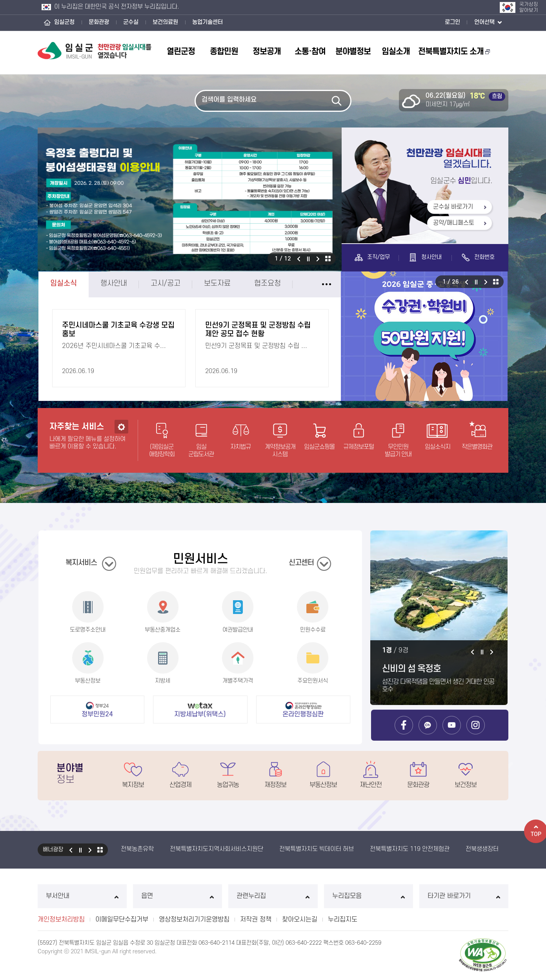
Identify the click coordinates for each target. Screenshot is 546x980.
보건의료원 (165, 22)
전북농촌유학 (137, 849)
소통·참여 (310, 52)
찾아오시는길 (300, 920)
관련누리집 (273, 896)
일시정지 (308, 259)
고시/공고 (127, 283)
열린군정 (181, 52)
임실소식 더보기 (288, 284)
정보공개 (267, 52)
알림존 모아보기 (534, 282)
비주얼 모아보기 (328, 259)
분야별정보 (353, 52)
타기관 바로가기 (464, 896)
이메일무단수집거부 (122, 920)
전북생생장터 (482, 849)
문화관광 (99, 22)
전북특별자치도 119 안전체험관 (410, 849)
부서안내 (82, 896)
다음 (318, 259)
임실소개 (396, 52)
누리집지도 (343, 920)
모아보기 (100, 850)
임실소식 (25, 283)
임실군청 (64, 22)
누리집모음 (369, 896)
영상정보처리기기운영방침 (194, 920)
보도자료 (179, 283)
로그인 (452, 22)
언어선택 (488, 23)
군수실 (131, 22)
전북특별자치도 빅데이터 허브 (317, 849)
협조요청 (229, 283)
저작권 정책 (256, 920)
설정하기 (121, 465)
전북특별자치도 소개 (454, 52)
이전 (298, 259)
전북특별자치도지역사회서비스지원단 (217, 849)
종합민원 (224, 52)
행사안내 (76, 283)
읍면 (177, 896)
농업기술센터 (207, 22)
